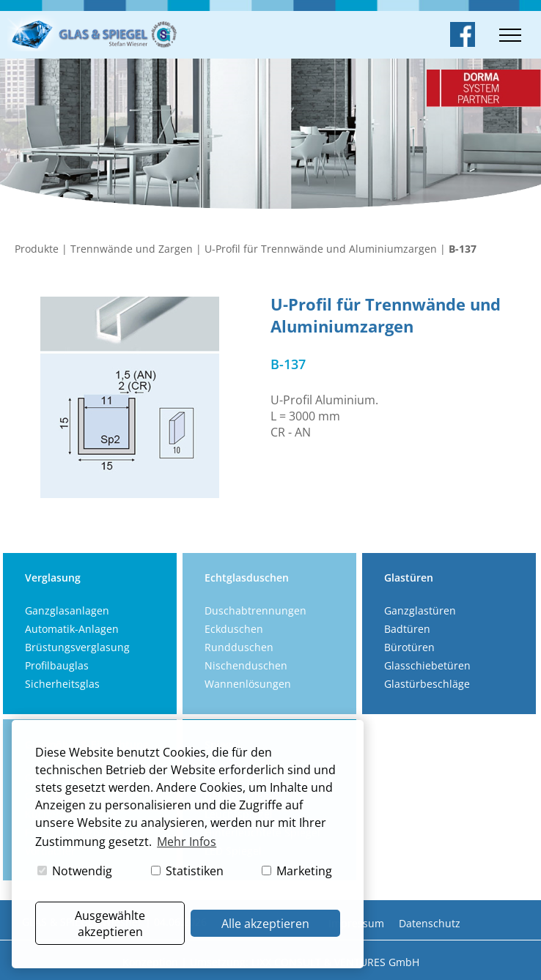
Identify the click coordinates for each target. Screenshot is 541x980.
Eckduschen (234, 629)
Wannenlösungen (248, 684)
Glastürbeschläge (427, 684)
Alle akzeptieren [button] (265, 924)
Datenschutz (430, 923)
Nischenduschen (246, 665)
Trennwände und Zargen (132, 249)
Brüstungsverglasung (77, 647)
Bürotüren (409, 647)
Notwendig (75, 871)
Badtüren (407, 629)
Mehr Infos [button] (187, 842)
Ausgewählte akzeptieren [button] (110, 924)
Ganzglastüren (420, 610)
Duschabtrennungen (255, 610)
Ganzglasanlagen (67, 610)
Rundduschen (239, 647)
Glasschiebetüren (427, 665)
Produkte (37, 249)
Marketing (297, 871)
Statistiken (187, 871)
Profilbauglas (57, 665)
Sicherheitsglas (62, 684)
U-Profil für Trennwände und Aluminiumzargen (321, 249)
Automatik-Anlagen (72, 629)
